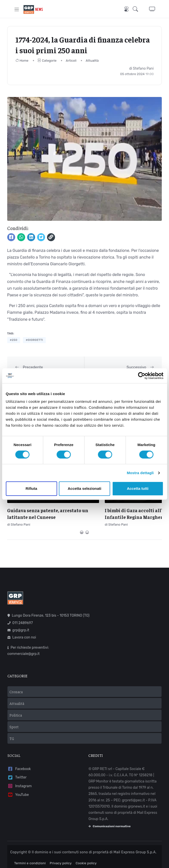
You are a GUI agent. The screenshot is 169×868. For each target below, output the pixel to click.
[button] (137, 9)
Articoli (71, 61)
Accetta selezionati (84, 488)
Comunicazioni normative (109, 821)
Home (22, 61)
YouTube (18, 790)
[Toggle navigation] (17, 9)
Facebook (19, 764)
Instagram (20, 781)
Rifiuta (31, 488)
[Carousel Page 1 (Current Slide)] (82, 527)
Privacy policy (61, 858)
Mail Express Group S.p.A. (135, 847)
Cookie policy (86, 858)
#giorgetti (34, 340)
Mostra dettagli (140, 473)
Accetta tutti (138, 488)
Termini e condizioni (30, 858)
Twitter (17, 772)
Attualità (92, 61)
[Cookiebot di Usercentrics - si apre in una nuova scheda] (141, 376)
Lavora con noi (22, 632)
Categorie (47, 61)
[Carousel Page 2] (87, 527)
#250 (14, 340)
